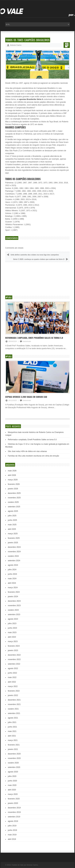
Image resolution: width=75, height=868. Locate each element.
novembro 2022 (14, 659)
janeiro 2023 (13, 650)
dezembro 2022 (14, 655)
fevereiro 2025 (14, 538)
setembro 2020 (14, 767)
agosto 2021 (13, 718)
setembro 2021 (14, 713)
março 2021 (13, 740)
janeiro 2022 (13, 695)
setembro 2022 (14, 664)
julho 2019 (12, 826)
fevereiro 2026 (14, 484)
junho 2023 (12, 628)
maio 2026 (12, 471)
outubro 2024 (13, 556)
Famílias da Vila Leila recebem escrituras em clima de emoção (33, 456)
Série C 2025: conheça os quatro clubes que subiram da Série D (39, 259)
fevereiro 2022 (14, 691)
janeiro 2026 (13, 489)
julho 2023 (12, 623)
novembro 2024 (14, 552)
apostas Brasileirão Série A (31, 99)
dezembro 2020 (14, 754)
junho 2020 (12, 781)
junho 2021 (12, 727)
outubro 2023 (13, 610)
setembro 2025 (14, 507)
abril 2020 (12, 790)
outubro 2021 (13, 709)
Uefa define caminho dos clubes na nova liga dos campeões (35, 255)
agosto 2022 (13, 668)
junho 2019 (12, 830)
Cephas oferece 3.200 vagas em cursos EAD (26, 397)
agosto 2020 (13, 772)
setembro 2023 (14, 615)
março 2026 (13, 480)
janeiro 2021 (13, 749)
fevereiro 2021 (14, 745)
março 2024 (13, 588)
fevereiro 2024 (14, 592)
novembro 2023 (14, 606)
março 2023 (13, 641)
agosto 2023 (13, 619)
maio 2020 (12, 785)
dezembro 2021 (14, 700)
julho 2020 (12, 776)
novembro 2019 (14, 812)
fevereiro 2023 (14, 646)
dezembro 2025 (14, 493)
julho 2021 (12, 722)
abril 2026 (12, 475)
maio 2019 (12, 835)
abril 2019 (12, 839)
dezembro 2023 (14, 601)
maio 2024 (12, 579)
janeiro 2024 (13, 597)
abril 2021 (12, 736)
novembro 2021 (14, 704)
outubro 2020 (13, 763)
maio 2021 (12, 731)
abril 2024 (12, 583)
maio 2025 (12, 525)
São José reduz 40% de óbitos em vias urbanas (27, 451)
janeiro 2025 (13, 543)
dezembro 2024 (14, 547)
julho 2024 (12, 570)
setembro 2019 (14, 817)
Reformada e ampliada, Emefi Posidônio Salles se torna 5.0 (34, 338)
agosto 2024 (13, 565)
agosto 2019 (13, 821)
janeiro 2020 (13, 803)
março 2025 (13, 534)
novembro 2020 (14, 758)
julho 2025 (12, 516)
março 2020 (13, 794)
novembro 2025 (14, 498)
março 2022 (13, 686)
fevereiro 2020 (14, 799)
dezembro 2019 (14, 808)
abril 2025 (12, 529)
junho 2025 (12, 520)
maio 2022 (12, 677)
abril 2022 (12, 682)
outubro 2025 (13, 502)
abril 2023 (12, 637)
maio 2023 (12, 632)
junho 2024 (12, 574)
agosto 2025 (13, 511)
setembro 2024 (14, 561)
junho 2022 (12, 673)
